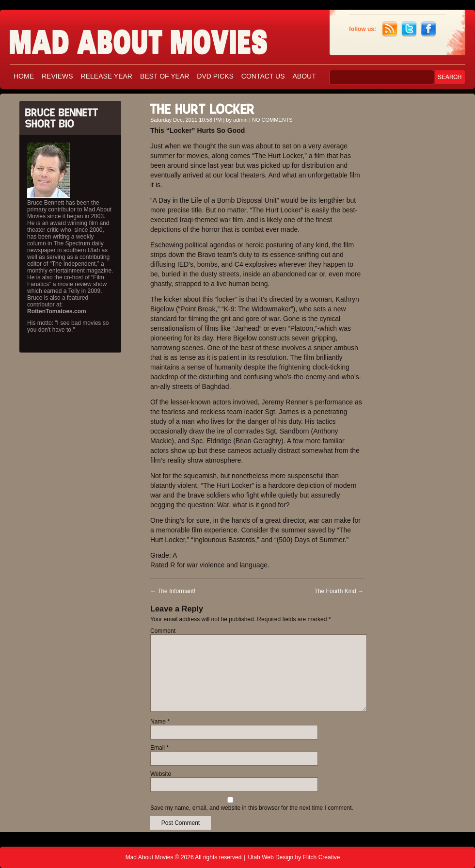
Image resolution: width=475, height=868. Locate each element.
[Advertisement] (422, 241)
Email (159, 748)
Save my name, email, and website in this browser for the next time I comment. (252, 808)
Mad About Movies (158, 38)
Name (160, 722)
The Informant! (173, 591)
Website (161, 774)
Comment (163, 631)
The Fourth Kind (339, 591)
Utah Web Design (270, 857)
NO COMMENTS (272, 120)
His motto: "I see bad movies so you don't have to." (68, 326)
